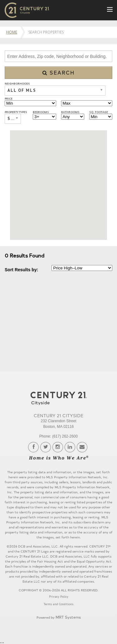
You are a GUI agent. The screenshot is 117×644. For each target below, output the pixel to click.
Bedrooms (41, 112)
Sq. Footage (99, 112)
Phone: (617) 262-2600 (58, 436)
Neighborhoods (17, 83)
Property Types (16, 112)
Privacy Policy (59, 597)
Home (12, 32)
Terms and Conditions (58, 604)
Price (9, 99)
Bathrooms (70, 112)
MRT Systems (68, 617)
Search (59, 72)
